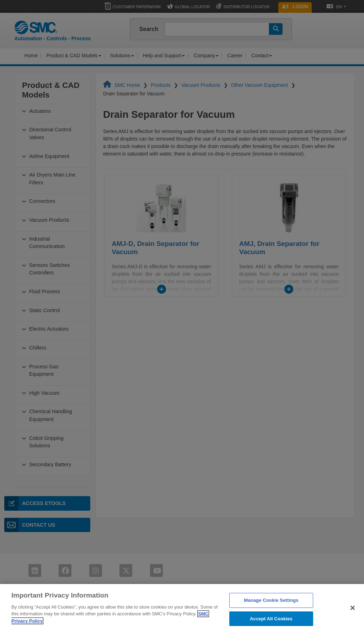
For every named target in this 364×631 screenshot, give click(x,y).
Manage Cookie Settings (271, 607)
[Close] (353, 614)
